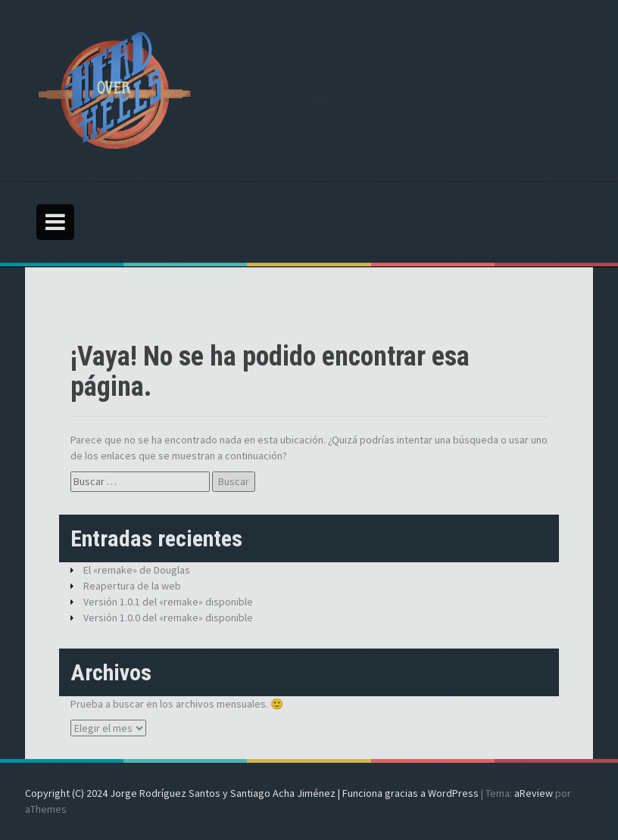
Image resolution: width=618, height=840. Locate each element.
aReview (534, 793)
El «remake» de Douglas (137, 570)
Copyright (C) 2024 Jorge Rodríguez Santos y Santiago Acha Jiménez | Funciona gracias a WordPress (252, 793)
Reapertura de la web (132, 586)
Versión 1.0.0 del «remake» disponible (168, 618)
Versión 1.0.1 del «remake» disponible (168, 602)
